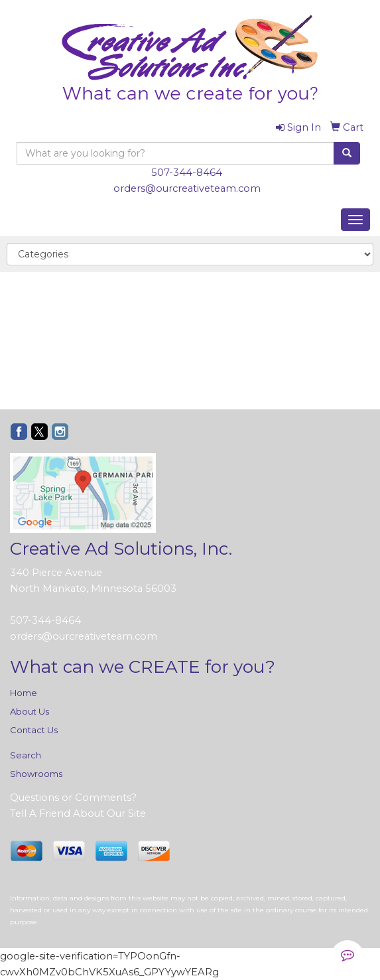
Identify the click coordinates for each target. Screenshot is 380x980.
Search (26, 755)
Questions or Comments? (73, 798)
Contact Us (34, 730)
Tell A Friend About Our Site (78, 813)
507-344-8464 (187, 173)
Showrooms (36, 774)
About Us (30, 711)
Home (24, 693)
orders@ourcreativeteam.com (187, 188)
